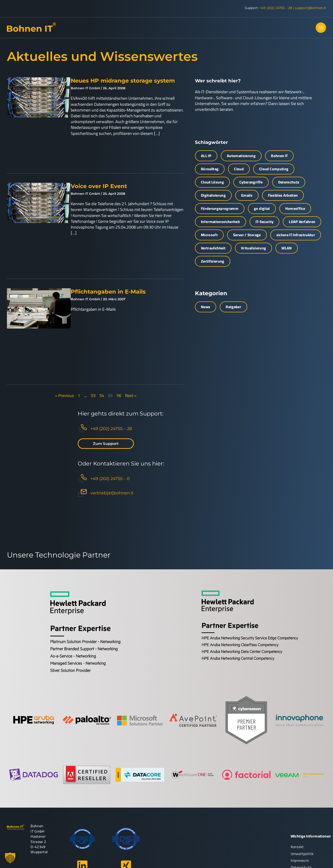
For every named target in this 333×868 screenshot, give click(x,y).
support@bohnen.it (310, 8)
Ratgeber (233, 307)
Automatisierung (241, 156)
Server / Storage (247, 235)
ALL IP (206, 156)
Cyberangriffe (251, 182)
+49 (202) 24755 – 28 (276, 8)
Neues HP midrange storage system (123, 81)
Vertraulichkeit (213, 248)
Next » (131, 395)
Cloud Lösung (212, 182)
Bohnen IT (279, 156)
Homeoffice (295, 208)
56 (119, 395)
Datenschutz (289, 182)
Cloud (239, 169)
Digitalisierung (213, 195)
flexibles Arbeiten (283, 195)
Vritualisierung (253, 248)
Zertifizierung (213, 261)
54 (102, 395)
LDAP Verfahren (302, 222)
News (206, 307)
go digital (262, 208)
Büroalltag (210, 169)
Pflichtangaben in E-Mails (108, 292)
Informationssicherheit (220, 222)
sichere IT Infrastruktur (296, 235)
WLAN (287, 248)
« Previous (64, 395)
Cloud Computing (274, 169)
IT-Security (265, 222)
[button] (10, 858)
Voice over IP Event (99, 186)
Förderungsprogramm (220, 208)
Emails (247, 195)
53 (93, 395)
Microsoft (209, 235)
